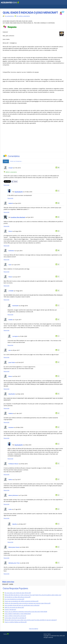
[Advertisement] (18, 139)
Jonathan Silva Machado (18, 217)
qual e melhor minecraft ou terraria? (15, 616)
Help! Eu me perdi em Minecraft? (14, 607)
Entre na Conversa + (16, 161)
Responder (6, 185)
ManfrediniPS (19, 192)
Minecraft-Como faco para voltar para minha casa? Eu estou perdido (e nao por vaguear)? (31, 620)
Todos (6, 161)
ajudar (11, 584)
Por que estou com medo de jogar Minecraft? (18, 593)
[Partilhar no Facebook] (14, 182)
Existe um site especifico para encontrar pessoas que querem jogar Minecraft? (28, 603)
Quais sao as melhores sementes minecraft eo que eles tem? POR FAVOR (26, 612)
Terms (49, 634)
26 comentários (9, 16)
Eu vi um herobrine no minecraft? (14, 599)
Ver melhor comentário (23, 16)
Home (45, 634)
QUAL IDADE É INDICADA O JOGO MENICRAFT (18, 614)
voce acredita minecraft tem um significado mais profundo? (22, 605)
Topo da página (33, 629)
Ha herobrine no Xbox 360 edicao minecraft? (18, 597)
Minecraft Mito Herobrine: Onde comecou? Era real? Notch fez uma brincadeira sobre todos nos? (33, 595)
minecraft (5, 584)
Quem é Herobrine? (10, 609)
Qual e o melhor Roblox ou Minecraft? (16, 622)
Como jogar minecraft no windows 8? (15, 618)
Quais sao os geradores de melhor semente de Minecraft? (22, 601)
